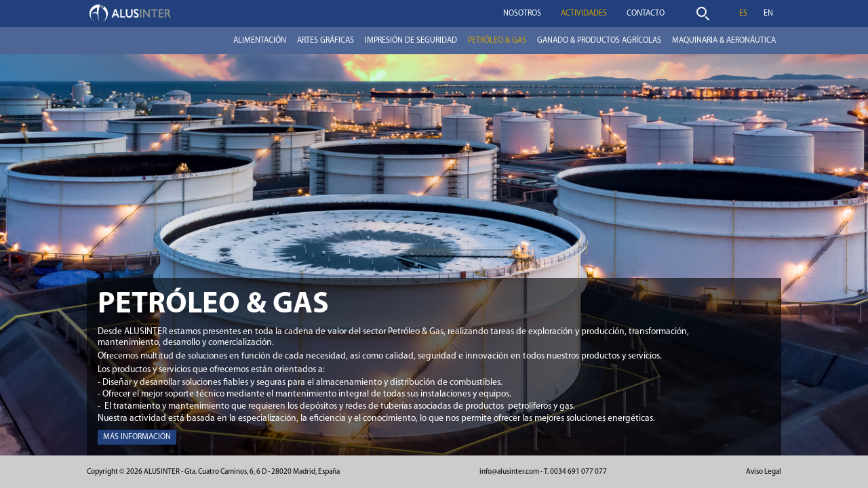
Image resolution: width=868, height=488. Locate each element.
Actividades (584, 14)
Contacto (646, 14)
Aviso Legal (764, 472)
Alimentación (260, 41)
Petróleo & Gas (497, 41)
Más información (137, 437)
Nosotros (522, 14)
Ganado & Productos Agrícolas (599, 41)
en (768, 14)
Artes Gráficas (325, 41)
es (743, 14)
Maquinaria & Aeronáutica (724, 41)
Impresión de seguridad (411, 41)
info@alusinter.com (509, 472)
